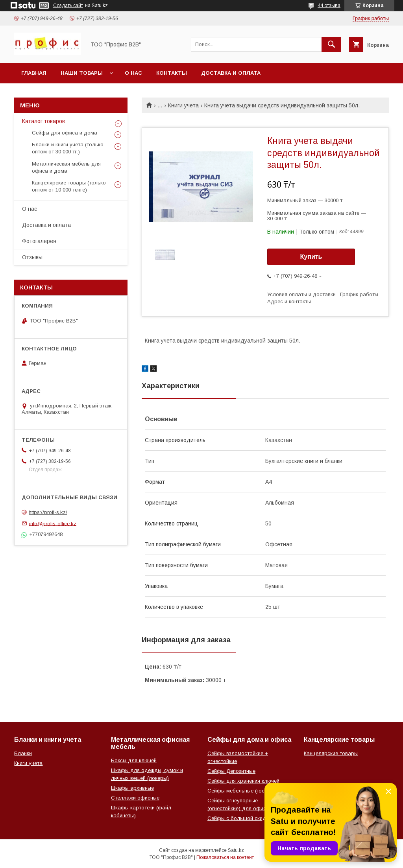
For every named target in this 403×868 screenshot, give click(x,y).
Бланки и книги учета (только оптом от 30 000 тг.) (68, 148)
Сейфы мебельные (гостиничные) (248, 791)
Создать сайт (68, 6)
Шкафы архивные (132, 788)
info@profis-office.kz (53, 523)
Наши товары (82, 73)
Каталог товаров (43, 121)
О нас (133, 73)
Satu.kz (236, 850)
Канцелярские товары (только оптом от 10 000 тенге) (69, 186)
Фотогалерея (39, 241)
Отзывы (32, 257)
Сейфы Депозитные (231, 771)
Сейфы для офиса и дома (65, 133)
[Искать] (331, 44)
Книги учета (183, 105)
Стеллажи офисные (135, 798)
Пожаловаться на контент (225, 857)
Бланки (23, 753)
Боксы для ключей (134, 760)
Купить (311, 257)
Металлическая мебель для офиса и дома (66, 167)
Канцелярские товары (331, 753)
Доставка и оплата (231, 73)
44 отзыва (329, 6)
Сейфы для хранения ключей (243, 781)
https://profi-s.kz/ (48, 512)
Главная (34, 73)
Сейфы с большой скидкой (241, 818)
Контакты (172, 73)
